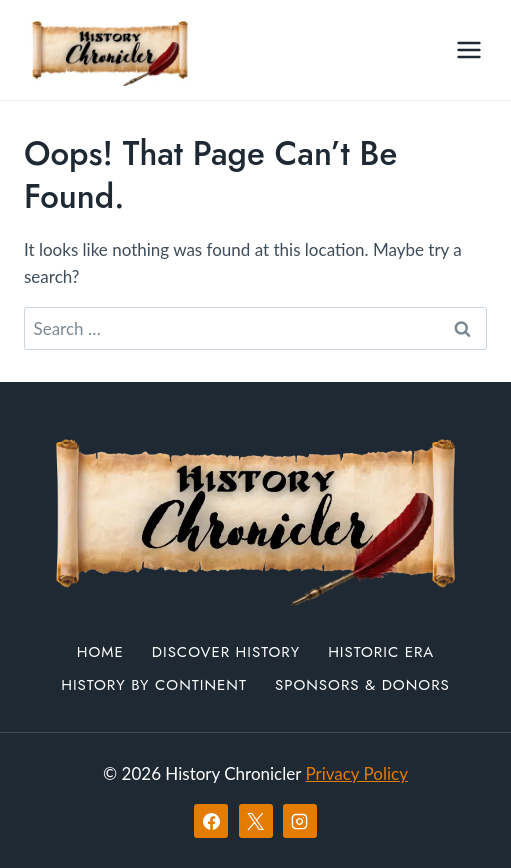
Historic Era (381, 652)
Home (100, 652)
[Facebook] (211, 821)
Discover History (226, 652)
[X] (256, 821)
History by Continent (154, 685)
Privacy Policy (356, 773)
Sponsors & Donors (362, 685)
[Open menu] (468, 49)
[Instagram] (300, 821)
